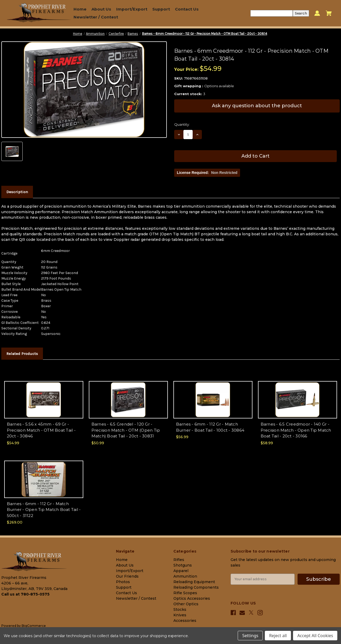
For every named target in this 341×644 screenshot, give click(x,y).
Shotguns (183, 565)
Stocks (180, 609)
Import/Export (132, 9)
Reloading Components (196, 587)
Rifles (179, 560)
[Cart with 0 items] (329, 13)
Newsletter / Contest (96, 17)
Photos (123, 582)
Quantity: (182, 124)
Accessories (185, 621)
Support (161, 9)
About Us (101, 9)
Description (17, 192)
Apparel (181, 571)
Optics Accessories (192, 598)
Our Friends (127, 576)
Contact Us (187, 9)
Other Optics (186, 604)
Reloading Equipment (194, 582)
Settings (250, 636)
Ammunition (185, 576)
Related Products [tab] (22, 354)
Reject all (278, 636)
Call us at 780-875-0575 (25, 594)
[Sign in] (317, 13)
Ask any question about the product (257, 106)
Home (80, 9)
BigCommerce (34, 626)
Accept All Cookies (315, 636)
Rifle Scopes (185, 593)
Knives (180, 615)
